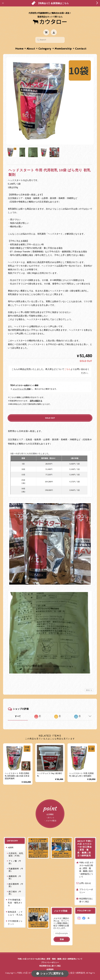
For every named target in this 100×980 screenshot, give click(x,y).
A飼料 (11, 847)
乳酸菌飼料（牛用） (16, 870)
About (31, 49)
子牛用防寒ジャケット (15, 922)
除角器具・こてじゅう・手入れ (15, 913)
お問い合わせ (85, 883)
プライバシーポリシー (86, 891)
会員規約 (50, 969)
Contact (81, 49)
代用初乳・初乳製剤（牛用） (16, 854)
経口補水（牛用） (15, 893)
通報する (89, 690)
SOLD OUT (50, 418)
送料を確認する (36, 401)
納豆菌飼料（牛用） (16, 885)
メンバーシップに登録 (22, 389)
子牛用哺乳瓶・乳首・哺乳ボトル (15, 903)
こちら (67, 369)
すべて (18, 716)
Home (19, 49)
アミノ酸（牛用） (15, 862)
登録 (62, 939)
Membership (63, 49)
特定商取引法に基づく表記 (86, 900)
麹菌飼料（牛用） (15, 877)
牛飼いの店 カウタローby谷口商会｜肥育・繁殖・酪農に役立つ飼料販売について (86, 870)
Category (45, 49)
